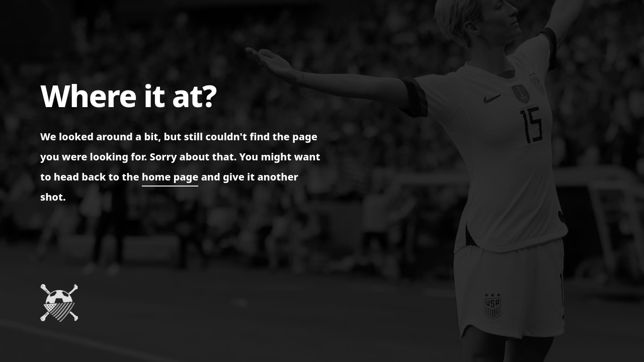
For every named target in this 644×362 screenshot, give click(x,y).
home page (170, 177)
